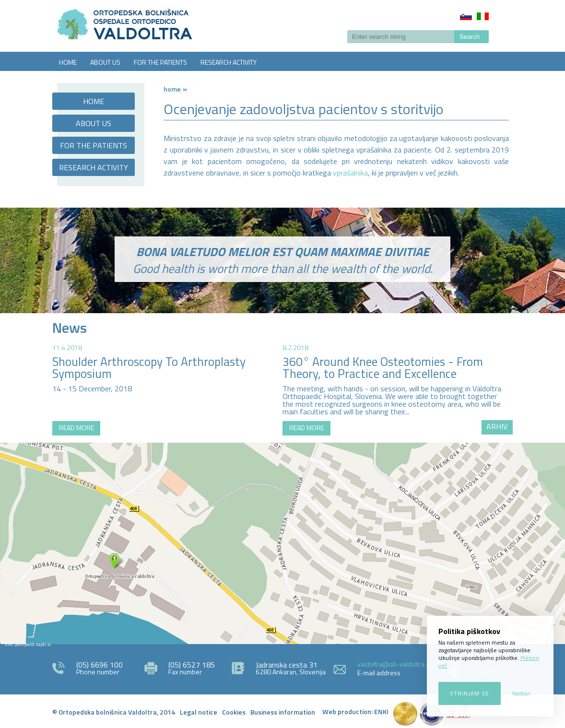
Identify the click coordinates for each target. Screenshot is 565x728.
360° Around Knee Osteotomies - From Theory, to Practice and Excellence (383, 368)
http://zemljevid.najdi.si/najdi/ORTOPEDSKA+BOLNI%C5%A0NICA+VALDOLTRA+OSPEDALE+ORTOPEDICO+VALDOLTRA (282, 543)
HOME (68, 62)
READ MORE (77, 428)
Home (172, 89)
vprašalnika (350, 173)
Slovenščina (466, 16)
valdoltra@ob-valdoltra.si (394, 664)
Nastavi (521, 693)
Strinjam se (470, 693)
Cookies (234, 712)
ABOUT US (105, 62)
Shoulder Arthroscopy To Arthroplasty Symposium (149, 368)
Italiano (483, 16)
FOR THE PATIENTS (160, 62)
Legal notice (199, 712)
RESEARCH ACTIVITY (229, 62)
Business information (283, 712)
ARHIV (497, 426)
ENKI (381, 711)
